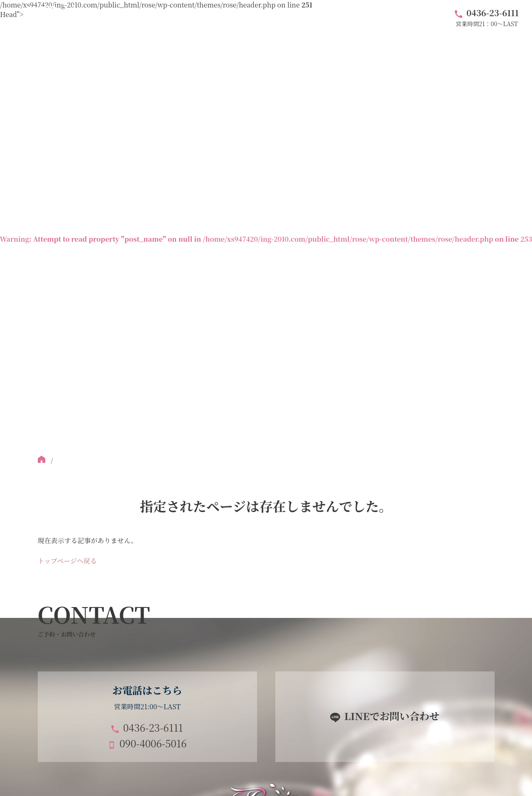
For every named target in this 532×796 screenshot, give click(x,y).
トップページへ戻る (67, 561)
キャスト (163, 17)
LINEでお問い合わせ (392, 716)
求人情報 (408, 17)
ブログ (365, 17)
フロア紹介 (213, 17)
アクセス (322, 17)
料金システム (269, 17)
